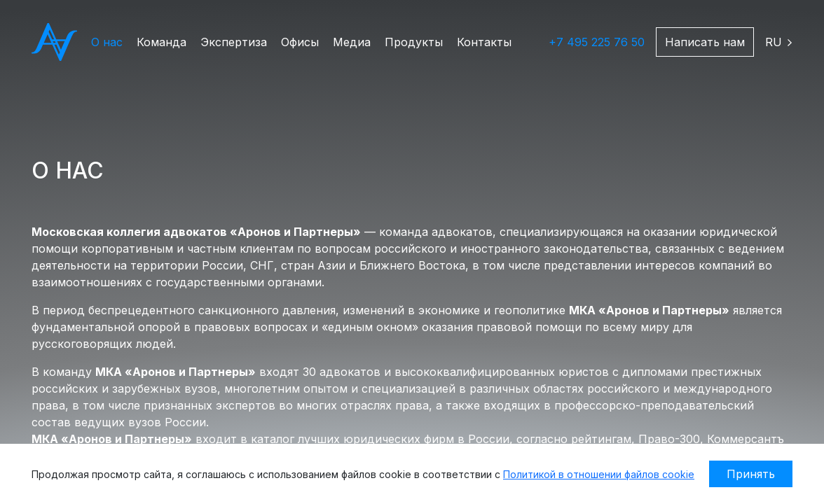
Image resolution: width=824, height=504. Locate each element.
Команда (162, 42)
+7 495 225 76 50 (597, 42)
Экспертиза (234, 42)
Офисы (300, 42)
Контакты (484, 42)
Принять (751, 474)
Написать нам (705, 42)
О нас (107, 42)
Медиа (352, 42)
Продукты (414, 42)
